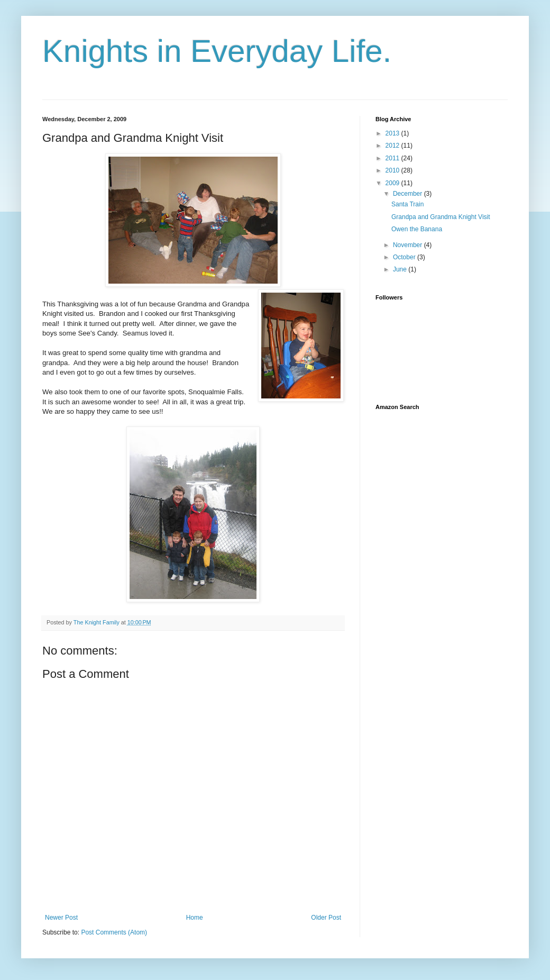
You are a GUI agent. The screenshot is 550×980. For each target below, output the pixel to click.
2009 (393, 183)
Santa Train (407, 204)
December (409, 194)
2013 (393, 133)
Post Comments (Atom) (114, 932)
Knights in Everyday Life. (217, 51)
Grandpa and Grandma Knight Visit (441, 217)
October (405, 257)
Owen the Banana (417, 229)
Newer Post (61, 918)
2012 (393, 146)
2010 (393, 170)
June (401, 269)
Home (195, 918)
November (409, 245)
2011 (393, 158)
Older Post (326, 918)
